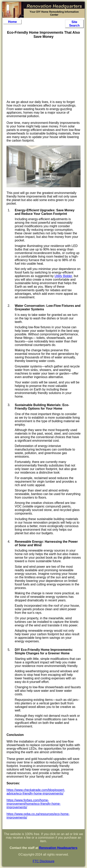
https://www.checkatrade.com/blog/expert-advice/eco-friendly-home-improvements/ (36, 792)
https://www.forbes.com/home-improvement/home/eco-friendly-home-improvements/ (34, 804)
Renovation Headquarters (58, 848)
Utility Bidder (63, 276)
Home (12, 22)
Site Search (74, 24)
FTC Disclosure (43, 861)
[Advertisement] (44, 70)
